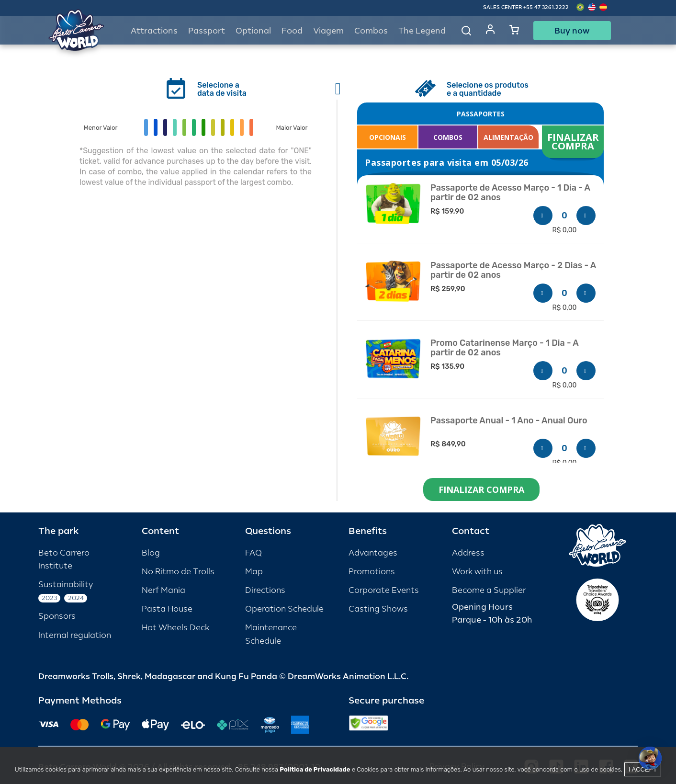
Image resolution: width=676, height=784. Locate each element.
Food (292, 31)
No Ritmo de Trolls (178, 572)
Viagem (328, 31)
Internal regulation (75, 635)
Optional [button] (253, 31)
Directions (265, 590)
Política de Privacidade (315, 769)
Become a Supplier (489, 590)
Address (468, 553)
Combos (371, 31)
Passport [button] (207, 31)
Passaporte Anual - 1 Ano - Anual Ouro (509, 421)
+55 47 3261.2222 (546, 7)
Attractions (154, 31)
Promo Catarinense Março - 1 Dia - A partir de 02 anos (504, 348)
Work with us (477, 572)
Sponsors (57, 616)
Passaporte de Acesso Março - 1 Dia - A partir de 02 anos (510, 193)
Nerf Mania (163, 590)
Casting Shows (378, 609)
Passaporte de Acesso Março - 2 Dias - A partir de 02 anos (513, 270)
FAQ (253, 553)
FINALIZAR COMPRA (574, 142)
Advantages (373, 553)
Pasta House (167, 609)
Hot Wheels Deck (175, 628)
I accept (643, 769)
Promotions (372, 572)
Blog (151, 553)
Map (254, 572)
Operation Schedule (284, 609)
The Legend (422, 31)
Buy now (572, 31)
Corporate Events (384, 590)
